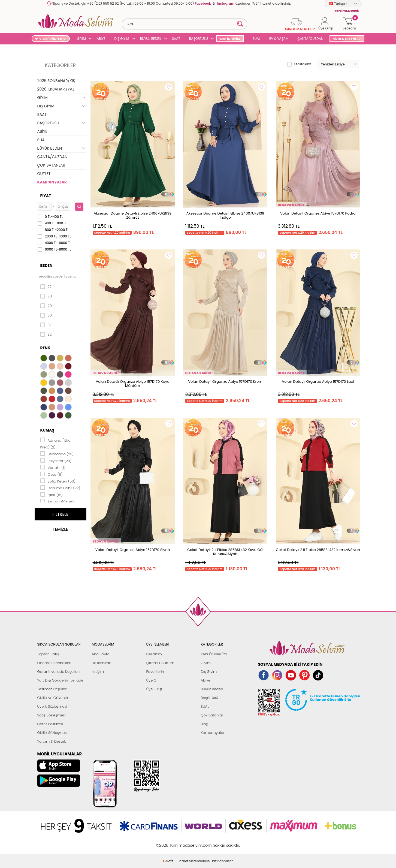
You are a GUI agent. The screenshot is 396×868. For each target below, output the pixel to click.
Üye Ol (152, 680)
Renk (45, 348)
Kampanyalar (213, 733)
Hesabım (154, 654)
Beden (46, 266)
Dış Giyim (209, 672)
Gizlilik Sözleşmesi (52, 733)
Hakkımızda (102, 663)
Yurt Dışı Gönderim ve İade (60, 680)
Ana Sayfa (101, 654)
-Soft (168, 843)
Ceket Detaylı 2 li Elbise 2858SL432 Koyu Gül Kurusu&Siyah (225, 552)
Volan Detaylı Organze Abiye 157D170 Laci (318, 382)
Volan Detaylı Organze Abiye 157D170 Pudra (318, 213)
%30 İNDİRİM (230, 39)
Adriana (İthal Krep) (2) (56, 443)
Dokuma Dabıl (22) (60, 488)
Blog (205, 724)
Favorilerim (156, 672)
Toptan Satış (48, 654)
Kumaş (47, 430)
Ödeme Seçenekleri (54, 663)
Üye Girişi (154, 689)
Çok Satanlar (212, 715)
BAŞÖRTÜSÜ (199, 39)
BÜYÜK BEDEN (151, 39)
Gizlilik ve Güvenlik (53, 698)
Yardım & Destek (52, 741)
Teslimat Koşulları (52, 689)
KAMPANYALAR (52, 182)
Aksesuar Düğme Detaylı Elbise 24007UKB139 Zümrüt (133, 215)
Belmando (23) (57, 454)
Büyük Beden (212, 689)
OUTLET (44, 174)
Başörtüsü (210, 698)
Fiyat (46, 196)
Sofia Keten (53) (58, 481)
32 (46, 334)
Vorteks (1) (53, 467)
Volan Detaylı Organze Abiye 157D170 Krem (225, 382)
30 (46, 315)
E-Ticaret (181, 843)
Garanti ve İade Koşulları (59, 672)
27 (46, 287)
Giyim (206, 663)
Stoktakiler (299, 64)
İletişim (98, 672)
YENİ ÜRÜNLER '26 (53, 39)
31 (46, 325)
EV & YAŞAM (279, 39)
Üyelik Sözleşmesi (52, 706)
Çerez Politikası (50, 724)
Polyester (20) (56, 460)
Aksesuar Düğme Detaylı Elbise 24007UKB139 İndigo (225, 215)
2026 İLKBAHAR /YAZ (56, 89)
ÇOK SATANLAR (51, 165)
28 (46, 296)
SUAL (256, 39)
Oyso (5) (52, 474)
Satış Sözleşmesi (52, 715)
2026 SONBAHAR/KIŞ (56, 81)
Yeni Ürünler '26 (214, 654)
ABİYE (101, 39)
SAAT (176, 39)
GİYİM (81, 39)
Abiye (206, 680)
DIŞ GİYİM (122, 39)
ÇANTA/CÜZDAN (310, 39)
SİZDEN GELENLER (347, 39)
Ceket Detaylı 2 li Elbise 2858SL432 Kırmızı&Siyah (318, 550)
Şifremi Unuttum (160, 663)
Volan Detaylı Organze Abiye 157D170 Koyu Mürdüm (132, 384)
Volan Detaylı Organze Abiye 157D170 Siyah (133, 550)
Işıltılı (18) (52, 495)
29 (46, 306)
